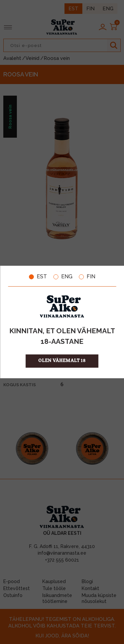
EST (38, 277)
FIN (87, 277)
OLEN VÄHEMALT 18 (62, 361)
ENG (63, 277)
